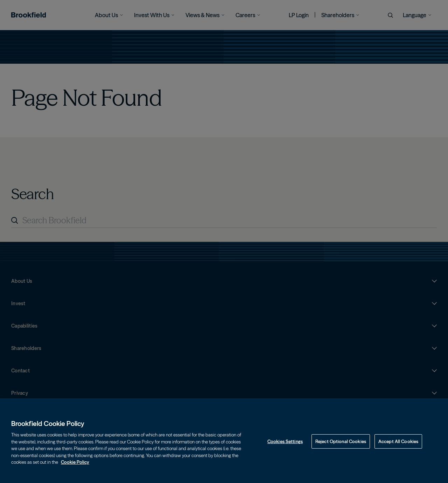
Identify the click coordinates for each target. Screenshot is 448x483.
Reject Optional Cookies (341, 448)
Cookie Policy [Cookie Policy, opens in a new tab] (75, 469)
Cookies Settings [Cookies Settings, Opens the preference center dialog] (285, 448)
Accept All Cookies (398, 448)
